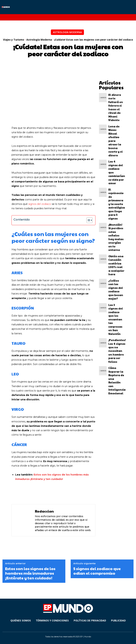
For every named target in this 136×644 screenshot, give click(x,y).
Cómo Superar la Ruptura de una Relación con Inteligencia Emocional (116, 232)
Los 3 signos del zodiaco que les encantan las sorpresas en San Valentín (116, 199)
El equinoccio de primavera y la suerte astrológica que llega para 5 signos (116, 140)
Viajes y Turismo (14, 40)
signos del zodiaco (40, 204)
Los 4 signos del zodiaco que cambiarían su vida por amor (116, 125)
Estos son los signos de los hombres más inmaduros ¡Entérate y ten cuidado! (30, 573)
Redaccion (44, 511)
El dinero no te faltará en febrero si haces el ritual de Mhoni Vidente (116, 97)
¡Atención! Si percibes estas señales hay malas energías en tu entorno (116, 157)
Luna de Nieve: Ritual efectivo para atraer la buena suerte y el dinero (116, 112)
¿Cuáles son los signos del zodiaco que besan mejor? (116, 185)
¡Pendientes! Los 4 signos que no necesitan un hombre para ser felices (115, 215)
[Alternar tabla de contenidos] (88, 220)
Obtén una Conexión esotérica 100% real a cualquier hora (116, 172)
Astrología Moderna (67, 32)
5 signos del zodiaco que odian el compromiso (97, 571)
